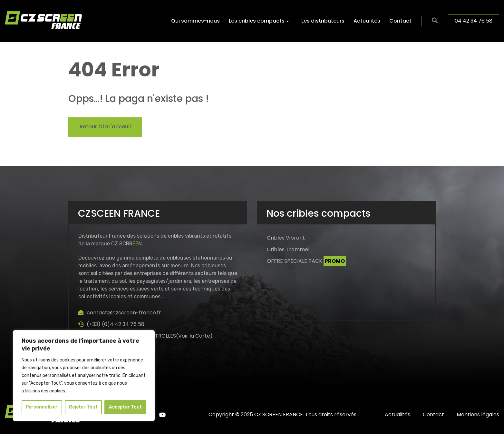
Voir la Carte (194, 336)
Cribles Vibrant (286, 238)
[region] (84, 376)
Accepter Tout (125, 407)
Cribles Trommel (288, 249)
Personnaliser (42, 407)
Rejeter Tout (83, 407)
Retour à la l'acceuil (105, 127)
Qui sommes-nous (195, 21)
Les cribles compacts (257, 21)
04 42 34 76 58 (474, 21)
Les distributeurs (323, 21)
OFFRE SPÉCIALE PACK (306, 261)
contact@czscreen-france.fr (124, 313)
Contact (400, 21)
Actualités (367, 21)
